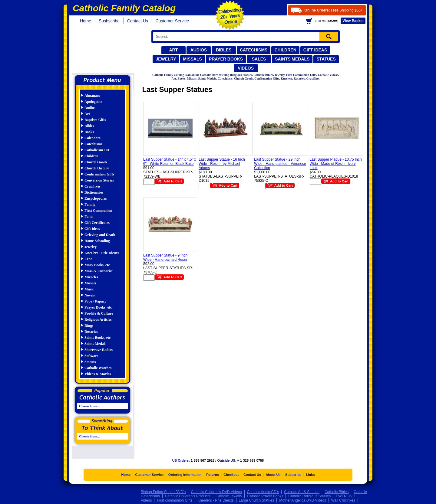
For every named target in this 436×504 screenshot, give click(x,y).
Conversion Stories (99, 180)
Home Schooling (97, 241)
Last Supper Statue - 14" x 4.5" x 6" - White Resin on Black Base (170, 162)
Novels (90, 295)
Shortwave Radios (99, 350)
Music (89, 289)
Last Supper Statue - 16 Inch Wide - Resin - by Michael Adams (222, 164)
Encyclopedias (96, 198)
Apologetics (93, 102)
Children (285, 50)
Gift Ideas (315, 50)
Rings (89, 326)
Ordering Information (185, 476)
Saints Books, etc (97, 338)
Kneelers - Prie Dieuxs (102, 253)
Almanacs (92, 96)
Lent (88, 259)
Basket (353, 21)
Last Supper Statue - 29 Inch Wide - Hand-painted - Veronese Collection (280, 164)
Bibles (224, 50)
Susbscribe (109, 21)
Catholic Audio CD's (263, 493)
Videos (246, 68)
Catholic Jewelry (229, 498)
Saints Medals (292, 59)
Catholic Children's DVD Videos (216, 493)
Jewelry (166, 59)
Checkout (231, 476)
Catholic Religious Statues (309, 498)
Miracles (91, 277)
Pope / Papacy (95, 301)
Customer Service (172, 21)
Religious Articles (98, 319)
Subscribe (293, 476)
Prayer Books (226, 59)
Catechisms (254, 50)
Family (90, 205)
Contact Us (138, 21)
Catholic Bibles (337, 493)
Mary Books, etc (97, 265)
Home (86, 21)
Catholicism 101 (97, 150)
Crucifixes (92, 186)
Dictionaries (94, 192)
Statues (326, 59)
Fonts (89, 217)
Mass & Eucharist (99, 271)
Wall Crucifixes (343, 502)
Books (89, 132)
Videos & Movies (98, 374)
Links (310, 476)
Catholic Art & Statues (302, 493)
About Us (273, 476)
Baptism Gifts (95, 120)
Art (173, 50)
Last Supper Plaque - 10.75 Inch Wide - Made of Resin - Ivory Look (336, 164)
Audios (199, 50)
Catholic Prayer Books (265, 498)
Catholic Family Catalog (105, 51)
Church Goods (96, 162)
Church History (97, 168)
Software (91, 356)
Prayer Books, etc (98, 307)
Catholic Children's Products (188, 498)
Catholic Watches (98, 368)
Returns (213, 476)
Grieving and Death (100, 235)
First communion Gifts (175, 502)
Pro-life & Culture (99, 313)
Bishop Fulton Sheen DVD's (163, 493)
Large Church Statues (257, 502)
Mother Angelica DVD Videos (303, 502)
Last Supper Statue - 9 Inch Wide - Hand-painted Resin (165, 257)
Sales (259, 59)
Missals (193, 59)
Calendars (92, 138)
